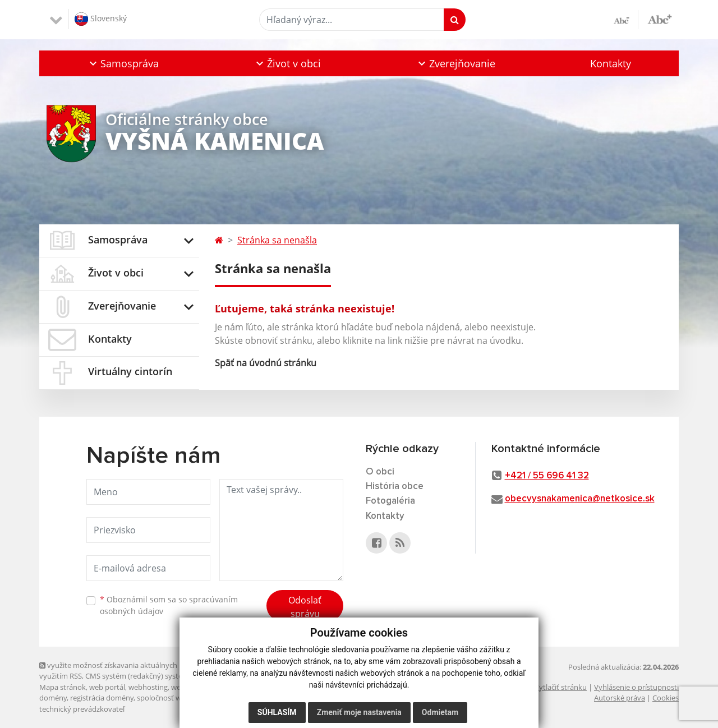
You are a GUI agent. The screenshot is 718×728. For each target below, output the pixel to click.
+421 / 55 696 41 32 (547, 476)
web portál (107, 687)
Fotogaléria (390, 501)
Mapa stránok (63, 687)
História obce (395, 487)
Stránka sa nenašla (277, 240)
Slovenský (101, 19)
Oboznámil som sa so (169, 605)
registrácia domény (102, 698)
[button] (123, 63)
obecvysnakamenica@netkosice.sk (580, 499)
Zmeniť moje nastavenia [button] (359, 712)
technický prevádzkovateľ (82, 709)
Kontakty (611, 63)
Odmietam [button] (440, 712)
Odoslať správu (305, 607)
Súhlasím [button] (277, 712)
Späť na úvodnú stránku (266, 363)
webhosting (148, 687)
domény (53, 698)
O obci (380, 472)
